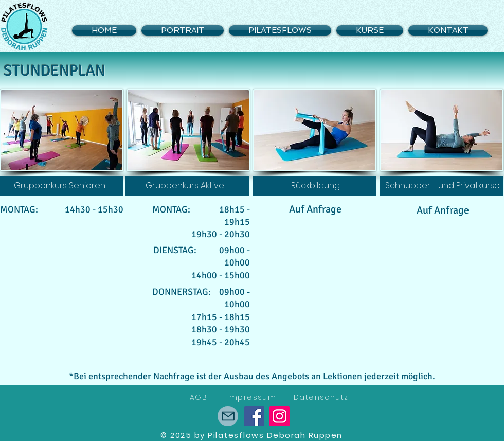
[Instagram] (280, 416)
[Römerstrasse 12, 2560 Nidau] (228, 416)
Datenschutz (321, 397)
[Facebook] (254, 416)
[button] (370, 30)
